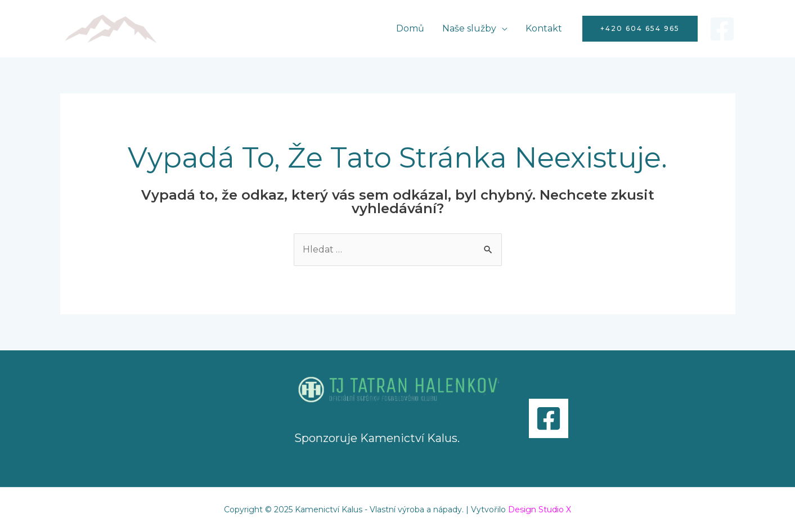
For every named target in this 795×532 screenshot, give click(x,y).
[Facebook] (722, 29)
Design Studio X (540, 510)
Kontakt (544, 28)
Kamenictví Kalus (409, 438)
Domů (410, 28)
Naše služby (469, 28)
